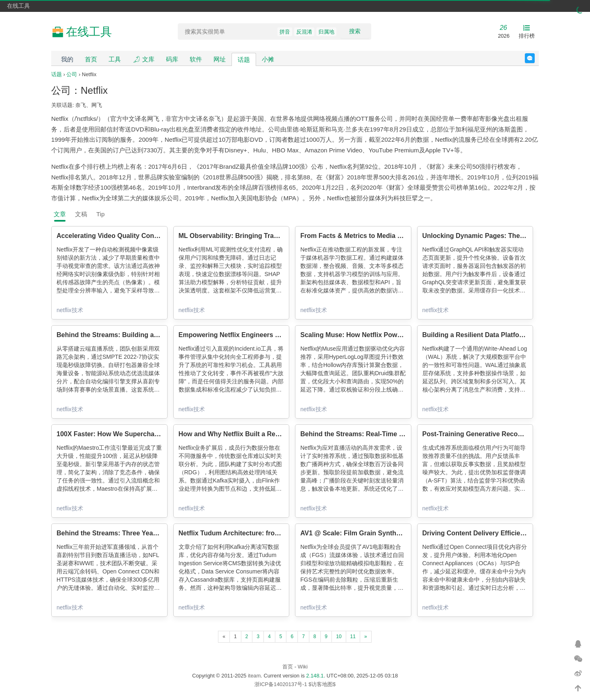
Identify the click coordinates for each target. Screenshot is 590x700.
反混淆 (304, 32)
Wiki (303, 667)
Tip (100, 214)
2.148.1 (315, 676)
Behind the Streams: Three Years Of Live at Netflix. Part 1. (146, 533)
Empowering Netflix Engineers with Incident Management (268, 335)
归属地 (326, 32)
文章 (60, 214)
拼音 (285, 32)
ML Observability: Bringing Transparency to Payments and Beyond (283, 236)
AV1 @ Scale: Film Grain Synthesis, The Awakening (380, 533)
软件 (196, 59)
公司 (72, 74)
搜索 (355, 31)
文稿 (81, 214)
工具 (115, 59)
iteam (254, 676)
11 (353, 637)
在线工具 (18, 6)
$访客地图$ (322, 684)
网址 (220, 59)
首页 (91, 59)
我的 (67, 59)
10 (339, 637)
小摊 (268, 59)
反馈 (534, 58)
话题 (244, 60)
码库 (172, 59)
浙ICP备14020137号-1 (281, 684)
